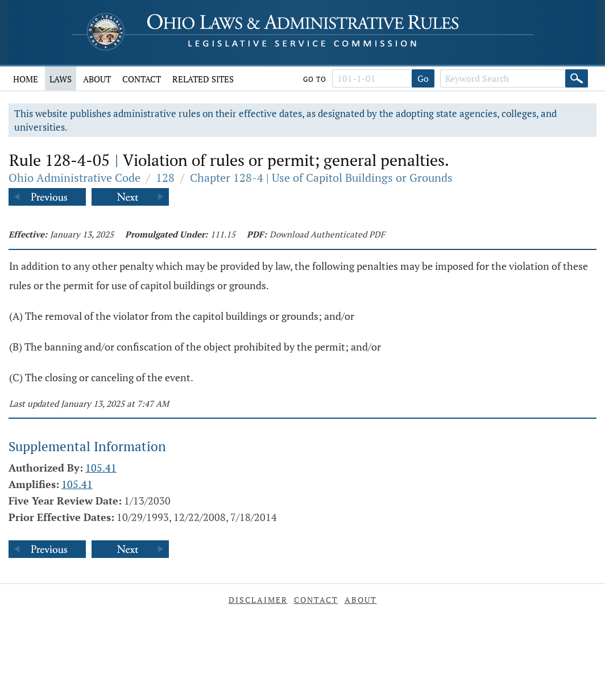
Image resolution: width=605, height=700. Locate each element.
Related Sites (203, 79)
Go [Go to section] (423, 78)
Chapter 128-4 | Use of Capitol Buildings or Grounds (321, 178)
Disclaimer (258, 600)
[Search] (577, 78)
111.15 (223, 234)
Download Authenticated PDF (327, 234)
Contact (142, 79)
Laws (61, 79)
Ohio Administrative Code (74, 178)
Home (26, 79)
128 (165, 178)
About (97, 79)
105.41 (101, 468)
